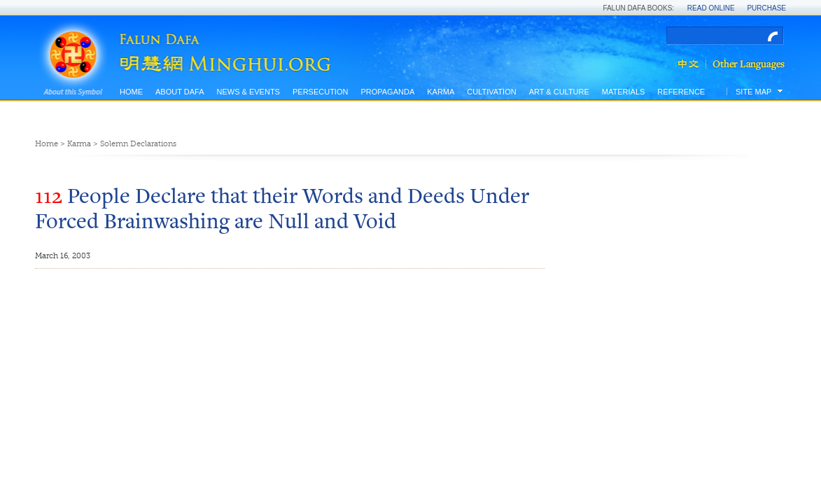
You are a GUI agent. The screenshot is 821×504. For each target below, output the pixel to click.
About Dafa (180, 92)
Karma (441, 92)
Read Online (711, 8)
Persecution (320, 92)
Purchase (766, 8)
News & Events (248, 92)
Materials (624, 92)
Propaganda (387, 92)
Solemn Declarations (138, 144)
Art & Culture (559, 92)
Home (131, 92)
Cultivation (491, 92)
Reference (681, 92)
